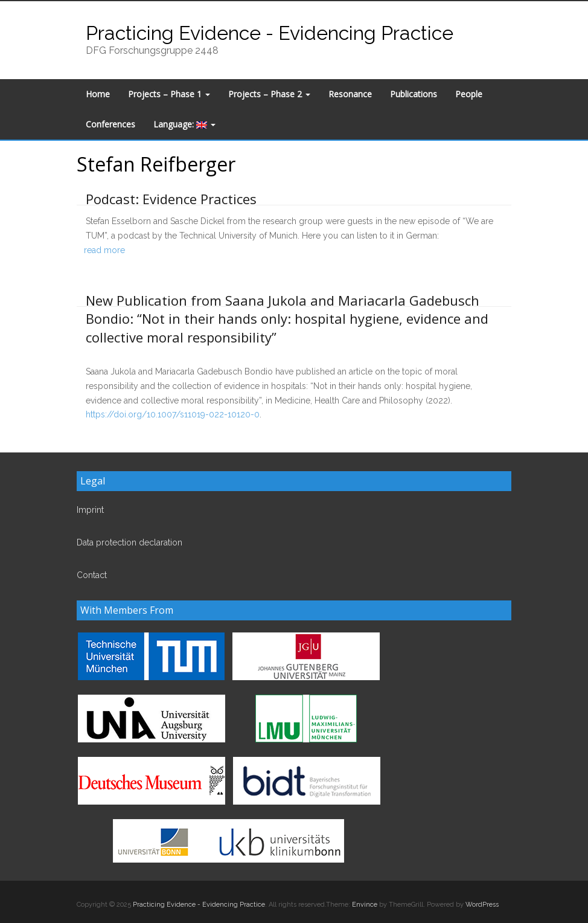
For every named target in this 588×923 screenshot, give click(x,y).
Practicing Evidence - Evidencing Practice (270, 33)
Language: (184, 124)
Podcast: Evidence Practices (171, 199)
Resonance (350, 94)
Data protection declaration (129, 542)
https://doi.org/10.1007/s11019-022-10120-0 (173, 414)
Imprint (90, 510)
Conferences (110, 124)
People (469, 94)
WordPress (482, 905)
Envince (365, 905)
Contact (92, 575)
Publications (414, 94)
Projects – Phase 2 (269, 94)
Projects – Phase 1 (169, 94)
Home (98, 94)
